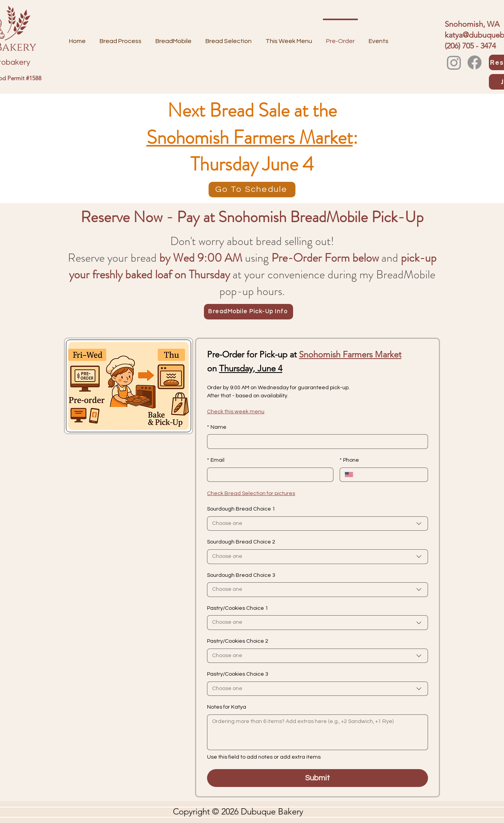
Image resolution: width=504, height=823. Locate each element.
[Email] (268, 475)
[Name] (315, 442)
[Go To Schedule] (252, 190)
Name (217, 428)
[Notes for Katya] (318, 732)
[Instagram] (454, 62)
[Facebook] (475, 62)
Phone (349, 461)
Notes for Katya (227, 707)
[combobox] (318, 524)
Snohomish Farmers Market (250, 138)
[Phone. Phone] (390, 475)
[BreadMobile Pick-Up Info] (249, 312)
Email (216, 461)
